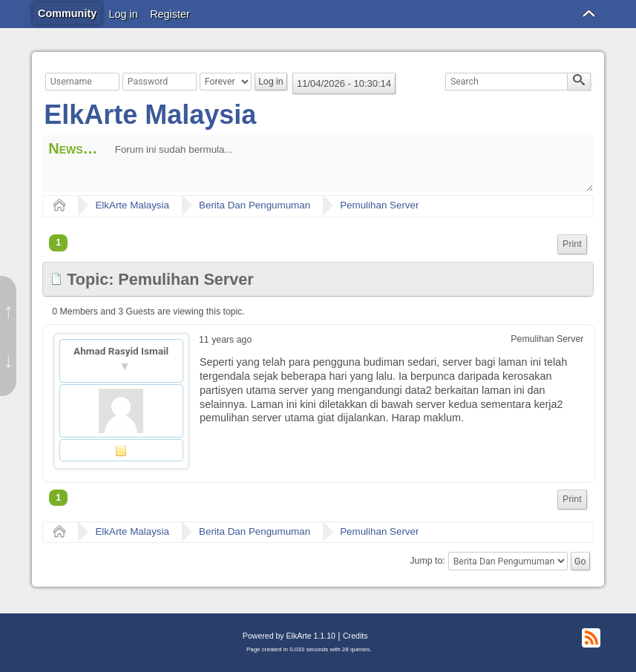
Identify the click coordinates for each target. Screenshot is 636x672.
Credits (355, 636)
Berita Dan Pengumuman (255, 205)
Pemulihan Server (379, 205)
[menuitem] (572, 244)
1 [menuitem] (58, 243)
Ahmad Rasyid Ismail (121, 351)
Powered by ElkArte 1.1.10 (289, 636)
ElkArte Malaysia (150, 115)
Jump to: (427, 561)
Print (572, 244)
